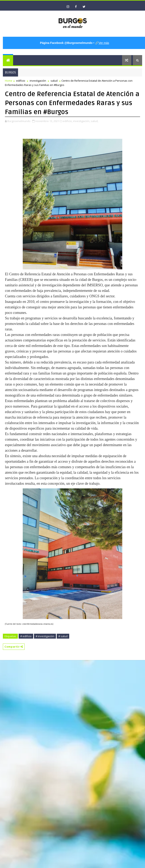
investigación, (82, 121)
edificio (21, 81)
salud (54, 81)
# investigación (45, 636)
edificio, (68, 121)
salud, (95, 121)
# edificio (26, 636)
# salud (63, 636)
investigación (38, 81)
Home (9, 81)
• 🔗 (74, 43)
